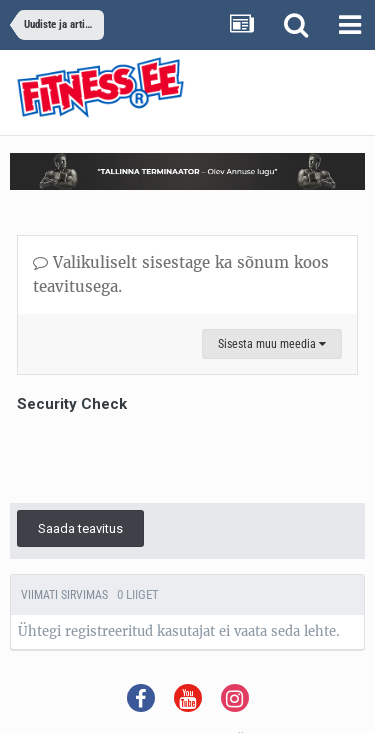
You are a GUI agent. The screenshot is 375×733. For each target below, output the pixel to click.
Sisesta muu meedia (272, 344)
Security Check (72, 404)
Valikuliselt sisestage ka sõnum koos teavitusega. (181, 274)
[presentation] (169, 457)
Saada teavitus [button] (80, 528)
